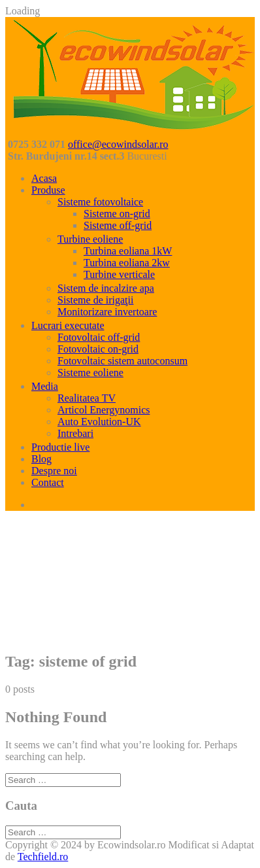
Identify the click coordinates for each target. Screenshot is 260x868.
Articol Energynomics (104, 410)
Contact (48, 482)
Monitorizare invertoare (107, 312)
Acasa (44, 178)
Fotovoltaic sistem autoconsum (122, 361)
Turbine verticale (119, 274)
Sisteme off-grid (118, 225)
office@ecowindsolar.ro (118, 144)
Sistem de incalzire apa (106, 288)
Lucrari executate (68, 325)
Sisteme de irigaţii (95, 300)
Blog (41, 459)
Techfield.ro (43, 857)
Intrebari (75, 433)
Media (45, 386)
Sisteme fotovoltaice (100, 202)
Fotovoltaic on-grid (98, 349)
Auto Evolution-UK (99, 422)
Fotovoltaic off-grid (99, 337)
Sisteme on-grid (117, 214)
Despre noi (54, 471)
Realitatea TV (87, 398)
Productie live (60, 447)
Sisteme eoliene (90, 373)
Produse (48, 190)
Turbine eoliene (90, 239)
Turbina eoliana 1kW (128, 251)
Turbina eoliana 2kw (127, 263)
